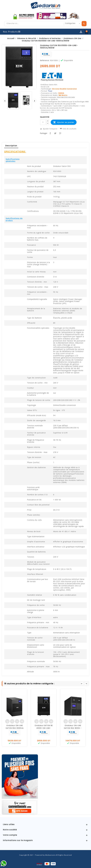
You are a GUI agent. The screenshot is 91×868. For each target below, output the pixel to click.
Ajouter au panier (64, 122)
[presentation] (5, 101)
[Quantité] (43, 122)
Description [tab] (11, 146)
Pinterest (60, 133)
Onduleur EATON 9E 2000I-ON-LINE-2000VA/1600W (44, 728)
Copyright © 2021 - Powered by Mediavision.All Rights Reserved (45, 855)
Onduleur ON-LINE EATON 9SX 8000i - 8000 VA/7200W (73, 728)
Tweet (55, 133)
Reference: (45, 60)
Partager (50, 133)
